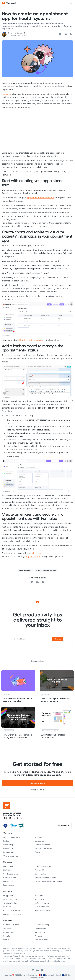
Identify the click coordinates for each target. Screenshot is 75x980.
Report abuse (9, 852)
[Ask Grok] (22, 818)
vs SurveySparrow (42, 903)
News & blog (8, 932)
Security (7, 936)
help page (36, 553)
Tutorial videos (41, 929)
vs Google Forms (10, 899)
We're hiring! (8, 845)
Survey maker (40, 874)
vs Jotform (39, 896)
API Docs (38, 936)
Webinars (7, 929)
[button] (71, 3)
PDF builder (8, 870)
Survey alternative (42, 907)
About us (38, 837)
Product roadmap (42, 925)
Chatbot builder (10, 878)
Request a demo (38, 783)
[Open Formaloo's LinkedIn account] (37, 970)
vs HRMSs (7, 907)
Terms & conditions (42, 845)
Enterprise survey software (46, 878)
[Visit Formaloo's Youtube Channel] (42, 970)
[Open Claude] (10, 818)
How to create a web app (32, 340)
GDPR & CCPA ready (43, 849)
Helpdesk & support (11, 925)
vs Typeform (8, 896)
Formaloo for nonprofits (13, 914)
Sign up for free (33, 557)
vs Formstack (40, 899)
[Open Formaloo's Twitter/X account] (33, 970)
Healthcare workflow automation (48, 881)
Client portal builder (43, 867)
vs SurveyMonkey (10, 903)
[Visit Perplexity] (18, 818)
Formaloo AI (8, 881)
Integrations (40, 932)
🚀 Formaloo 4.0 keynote (14, 837)
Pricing (6, 841)
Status (6, 940)
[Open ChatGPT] (5, 818)
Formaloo (6, 94)
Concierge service (11, 856)
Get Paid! (39, 852)
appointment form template (40, 198)
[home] (11, 3)
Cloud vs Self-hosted (12, 911)
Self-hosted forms (11, 874)
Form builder (8, 867)
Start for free (38, 790)
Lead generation (10, 885)
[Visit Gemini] (14, 818)
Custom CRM (40, 870)
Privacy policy (9, 849)
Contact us (39, 841)
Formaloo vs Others (43, 911)
